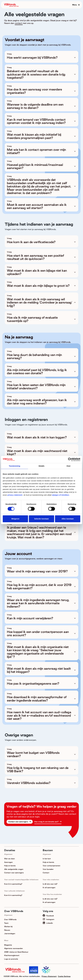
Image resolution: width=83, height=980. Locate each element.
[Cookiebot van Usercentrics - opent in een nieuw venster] (70, 459)
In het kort (47, 859)
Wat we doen (9, 859)
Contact (46, 873)
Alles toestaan (68, 519)
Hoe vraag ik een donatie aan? (47, 822)
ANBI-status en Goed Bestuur (16, 952)
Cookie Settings (64, 976)
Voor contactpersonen (51, 866)
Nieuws (7, 930)
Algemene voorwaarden (13, 948)
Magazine (8, 945)
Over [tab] (69, 466)
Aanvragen (8, 862)
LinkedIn (48, 923)
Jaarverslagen (10, 934)
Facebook (48, 916)
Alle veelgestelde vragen (14, 869)
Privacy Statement (49, 976)
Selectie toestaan (42, 519)
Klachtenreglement (12, 955)
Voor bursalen (48, 869)
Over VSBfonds (10, 919)
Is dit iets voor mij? (50, 884)
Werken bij (8, 927)
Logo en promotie (11, 959)
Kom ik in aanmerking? (13, 884)
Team (6, 923)
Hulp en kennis (10, 866)
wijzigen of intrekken (60, 495)
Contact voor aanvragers (18, 822)
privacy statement (15, 495)
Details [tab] (41, 466)
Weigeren (15, 519)
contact (19, 23)
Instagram (48, 919)
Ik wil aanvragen (49, 888)
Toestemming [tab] (14, 466)
